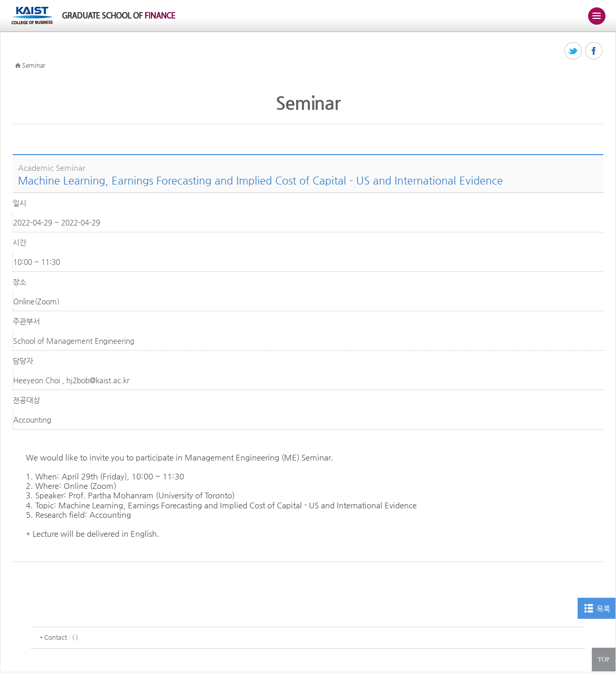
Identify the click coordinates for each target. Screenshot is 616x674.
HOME (18, 66)
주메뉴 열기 (597, 16)
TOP (603, 659)
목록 (603, 609)
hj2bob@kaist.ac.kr (98, 380)
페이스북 (594, 51)
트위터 (574, 51)
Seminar (34, 65)
